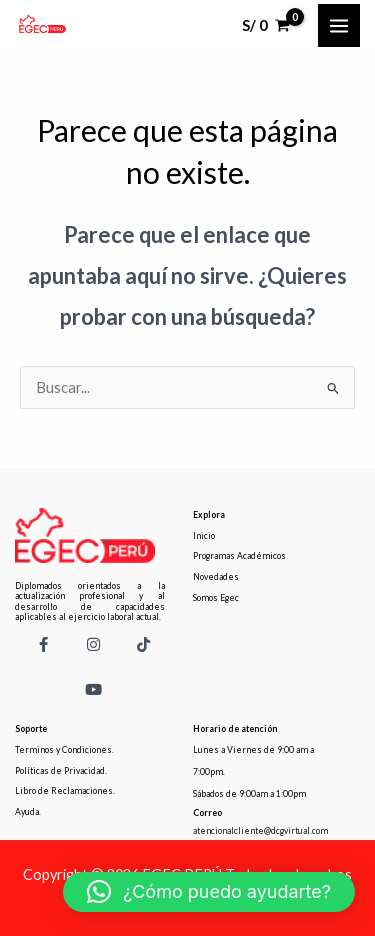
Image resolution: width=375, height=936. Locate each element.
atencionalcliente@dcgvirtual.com (260, 831)
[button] (209, 892)
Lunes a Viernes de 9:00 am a (253, 750)
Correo (207, 813)
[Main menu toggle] (339, 25)
